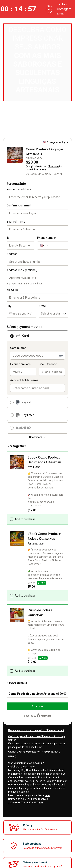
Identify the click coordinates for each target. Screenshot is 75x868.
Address (12, 254)
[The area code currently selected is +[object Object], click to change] (45, 246)
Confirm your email (19, 205)
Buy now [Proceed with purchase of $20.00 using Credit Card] (37, 706)
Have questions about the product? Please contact (36, 730)
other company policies (47, 785)
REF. (41, 803)
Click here (53, 167)
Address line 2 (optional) (22, 270)
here (47, 795)
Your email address (19, 189)
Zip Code (12, 290)
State (42, 306)
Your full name (16, 222)
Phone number (47, 238)
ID (8, 238)
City (9, 306)
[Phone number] (60, 246)
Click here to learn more (21, 767)
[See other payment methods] (37, 437)
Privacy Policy (21, 785)
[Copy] (37, 754)
